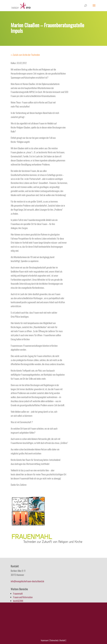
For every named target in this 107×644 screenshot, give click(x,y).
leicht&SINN (18, 601)
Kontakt (63, 640)
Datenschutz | (55, 640)
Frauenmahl (18, 593)
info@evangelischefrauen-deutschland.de (27, 581)
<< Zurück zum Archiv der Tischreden (25, 55)
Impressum (45, 640)
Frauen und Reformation (23, 597)
